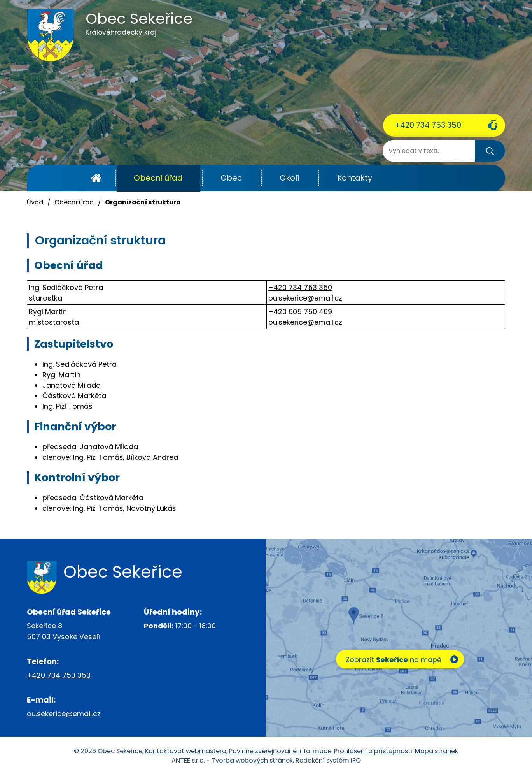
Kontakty (355, 178)
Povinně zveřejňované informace (280, 751)
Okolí (290, 178)
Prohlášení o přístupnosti (373, 751)
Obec (231, 178)
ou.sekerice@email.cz (305, 298)
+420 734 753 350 (428, 125)
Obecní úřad (158, 178)
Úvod (96, 178)
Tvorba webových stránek (252, 760)
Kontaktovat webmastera (186, 751)
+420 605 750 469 (300, 312)
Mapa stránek (437, 751)
